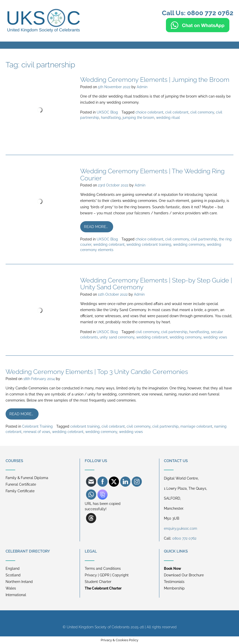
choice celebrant (149, 112)
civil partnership (204, 239)
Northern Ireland (19, 582)
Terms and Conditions (103, 569)
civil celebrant (177, 112)
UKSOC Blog (107, 112)
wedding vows (215, 337)
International (16, 595)
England (13, 569)
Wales (11, 588)
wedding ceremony (189, 244)
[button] (119, 45)
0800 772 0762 (184, 538)
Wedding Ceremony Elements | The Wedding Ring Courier (152, 175)
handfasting (111, 118)
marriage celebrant (196, 426)
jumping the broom (138, 118)
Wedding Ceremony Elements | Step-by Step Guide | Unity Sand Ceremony (156, 284)
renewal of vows (37, 432)
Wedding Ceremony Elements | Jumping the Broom (155, 80)
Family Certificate (20, 491)
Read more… (96, 227)
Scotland (13, 575)
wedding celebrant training (149, 244)
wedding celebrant (109, 244)
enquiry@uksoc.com (181, 528)
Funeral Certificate (21, 484)
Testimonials (174, 582)
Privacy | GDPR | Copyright (107, 575)
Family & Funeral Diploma (27, 478)
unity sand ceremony (117, 337)
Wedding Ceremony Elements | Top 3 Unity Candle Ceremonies (97, 372)
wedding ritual (168, 118)
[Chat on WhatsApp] (198, 30)
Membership (174, 588)
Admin (142, 87)
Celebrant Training (37, 426)
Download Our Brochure (184, 575)
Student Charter (98, 582)
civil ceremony (202, 112)
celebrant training (85, 426)
